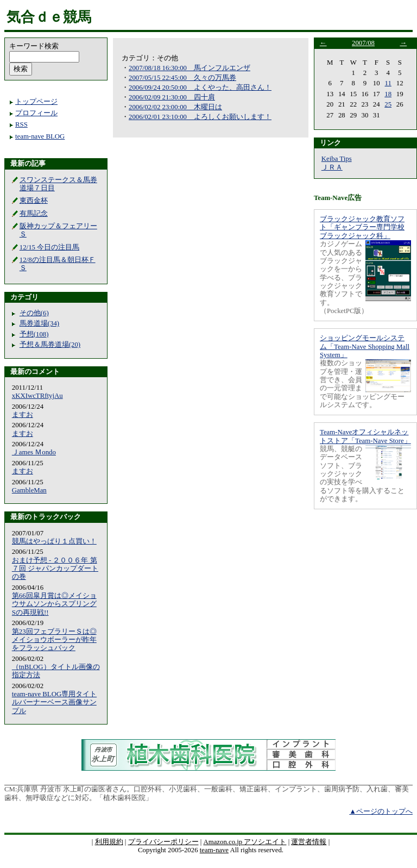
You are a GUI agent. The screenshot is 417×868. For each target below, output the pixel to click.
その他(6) (34, 313)
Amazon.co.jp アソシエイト (245, 842)
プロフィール (36, 113)
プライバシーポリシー (163, 842)
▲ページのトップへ (381, 811)
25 (388, 104)
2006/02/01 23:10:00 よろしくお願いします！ (200, 117)
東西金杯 (34, 201)
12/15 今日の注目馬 (49, 247)
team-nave (214, 850)
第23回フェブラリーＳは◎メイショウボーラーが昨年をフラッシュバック (54, 640)
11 (388, 83)
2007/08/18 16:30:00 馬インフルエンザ (189, 68)
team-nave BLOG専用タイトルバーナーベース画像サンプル (54, 702)
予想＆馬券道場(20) (50, 345)
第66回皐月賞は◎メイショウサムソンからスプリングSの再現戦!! (54, 604)
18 (388, 94)
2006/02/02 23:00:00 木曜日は (175, 107)
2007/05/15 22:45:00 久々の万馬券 (182, 78)
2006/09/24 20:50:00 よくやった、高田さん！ (200, 88)
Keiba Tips (337, 159)
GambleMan (29, 490)
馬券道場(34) (39, 323)
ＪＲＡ (332, 167)
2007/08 (363, 43)
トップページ (36, 102)
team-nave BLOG (40, 136)
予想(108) (34, 334)
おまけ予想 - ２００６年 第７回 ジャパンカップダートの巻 (55, 569)
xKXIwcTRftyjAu (37, 396)
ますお (23, 415)
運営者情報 (309, 842)
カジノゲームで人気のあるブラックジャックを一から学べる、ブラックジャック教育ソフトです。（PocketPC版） (344, 277)
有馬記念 (34, 214)
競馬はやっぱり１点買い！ (54, 541)
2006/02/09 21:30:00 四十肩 (172, 97)
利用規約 (109, 842)
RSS (21, 124)
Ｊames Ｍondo (34, 452)
